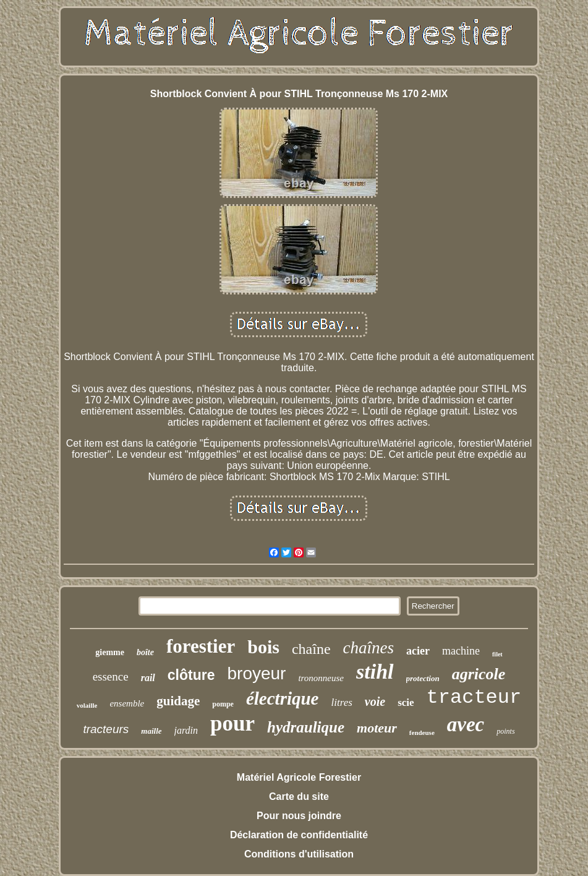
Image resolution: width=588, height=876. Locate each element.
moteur (377, 728)
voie (375, 702)
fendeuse (422, 732)
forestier (201, 646)
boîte (145, 652)
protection (423, 678)
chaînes (369, 648)
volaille (87, 705)
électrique (283, 698)
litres (341, 702)
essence (111, 676)
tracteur (474, 698)
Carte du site (299, 797)
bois (263, 647)
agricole (479, 674)
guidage (178, 701)
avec (466, 724)
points (505, 731)
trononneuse (321, 678)
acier (418, 651)
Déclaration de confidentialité (299, 835)
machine (461, 651)
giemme (110, 652)
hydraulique (306, 727)
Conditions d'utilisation (299, 854)
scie (406, 702)
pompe (223, 704)
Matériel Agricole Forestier (299, 777)
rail (148, 678)
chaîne (311, 649)
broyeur (256, 673)
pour (232, 724)
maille (151, 731)
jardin (186, 730)
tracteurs (106, 729)
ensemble (127, 703)
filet (497, 654)
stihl (375, 672)
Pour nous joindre (299, 816)
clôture (191, 675)
